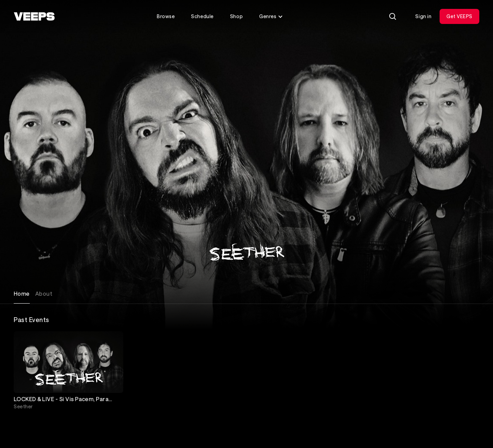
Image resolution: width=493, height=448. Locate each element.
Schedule (202, 16)
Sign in (423, 16)
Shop (236, 16)
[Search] (393, 16)
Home (22, 293)
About (44, 293)
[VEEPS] (34, 16)
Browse (166, 16)
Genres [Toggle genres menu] (271, 16)
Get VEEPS (459, 16)
